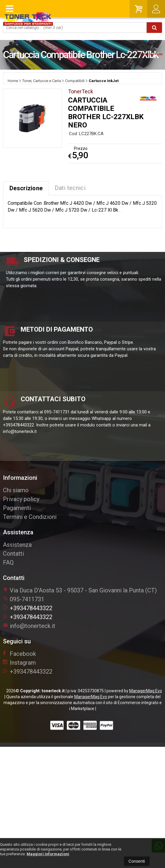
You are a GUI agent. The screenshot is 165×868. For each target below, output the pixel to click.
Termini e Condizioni (30, 517)
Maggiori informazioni (48, 854)
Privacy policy (21, 499)
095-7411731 (27, 599)
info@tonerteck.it (29, 626)
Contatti (13, 554)
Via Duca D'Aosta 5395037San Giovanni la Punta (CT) (80, 590)
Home (13, 81)
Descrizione (26, 188)
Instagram (19, 663)
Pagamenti (17, 508)
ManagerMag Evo (146, 691)
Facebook (20, 654)
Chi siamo (16, 490)
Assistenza (17, 545)
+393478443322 (28, 608)
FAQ (8, 562)
